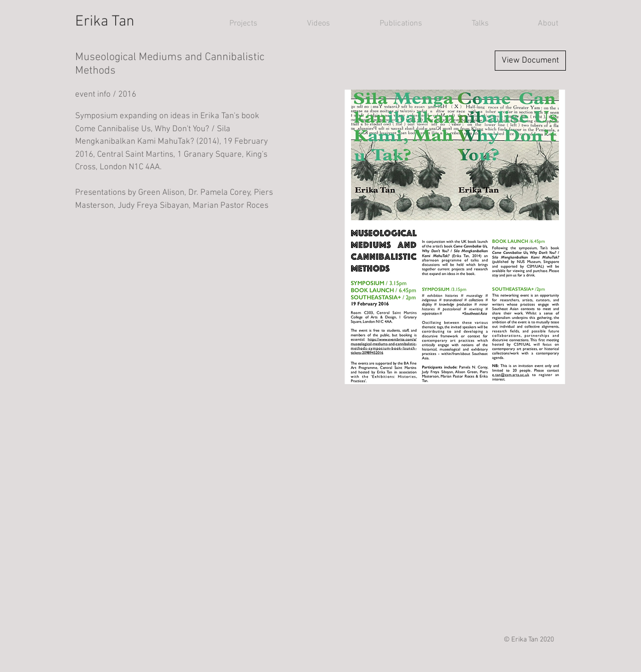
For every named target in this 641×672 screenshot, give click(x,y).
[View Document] (530, 61)
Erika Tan (105, 22)
